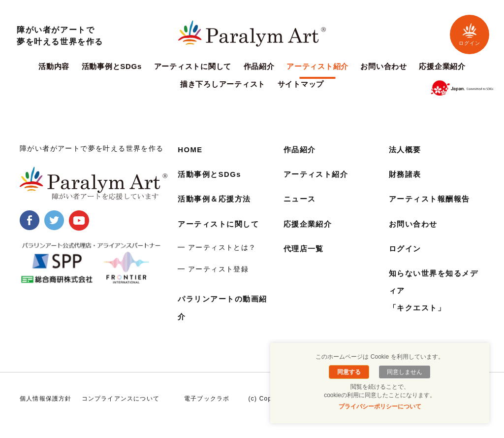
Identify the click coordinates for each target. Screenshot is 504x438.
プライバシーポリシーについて (380, 406)
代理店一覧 (305, 249)
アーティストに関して (193, 67)
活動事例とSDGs (112, 67)
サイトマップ (301, 84)
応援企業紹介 (442, 67)
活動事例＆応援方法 (217, 199)
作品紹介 (259, 67)
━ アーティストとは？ (217, 247)
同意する (350, 372)
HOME (191, 150)
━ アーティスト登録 (213, 269)
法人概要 (406, 150)
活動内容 (54, 67)
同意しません (403, 372)
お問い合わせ (384, 67)
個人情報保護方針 (46, 399)
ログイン (470, 34)
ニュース (301, 199)
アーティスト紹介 (317, 67)
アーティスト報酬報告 (432, 199)
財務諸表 (406, 174)
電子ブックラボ (207, 399)
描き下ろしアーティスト (223, 84)
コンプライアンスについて (121, 399)
